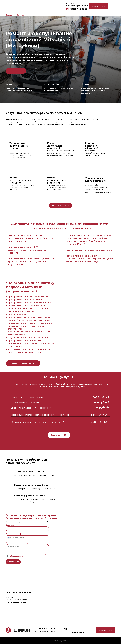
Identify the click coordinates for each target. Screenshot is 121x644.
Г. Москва (70, 4)
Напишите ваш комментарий (18, 543)
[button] (23, 363)
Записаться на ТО (59, 435)
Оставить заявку (14, 562)
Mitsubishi (20, 15)
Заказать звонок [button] (99, 6)
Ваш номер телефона (15, 534)
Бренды (9, 15)
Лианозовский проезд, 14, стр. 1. (17, 600)
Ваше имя (10, 525)
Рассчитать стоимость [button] (61, 205)
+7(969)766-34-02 (79, 9)
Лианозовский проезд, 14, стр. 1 (77, 6)
